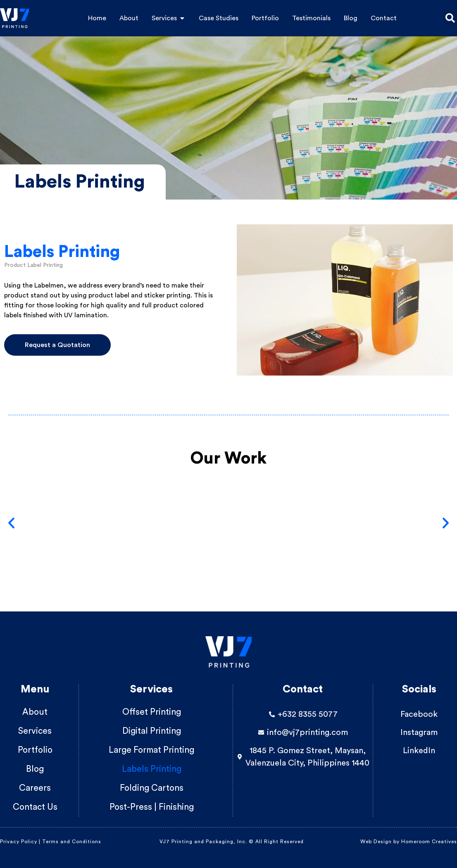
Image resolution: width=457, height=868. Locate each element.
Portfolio (35, 750)
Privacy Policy (19, 842)
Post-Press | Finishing (152, 807)
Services (35, 731)
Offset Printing (152, 712)
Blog (35, 769)
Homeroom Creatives (429, 842)
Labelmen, (50, 285)
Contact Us (35, 807)
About (35, 712)
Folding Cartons (152, 788)
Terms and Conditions (73, 842)
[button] (450, 18)
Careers (35, 788)
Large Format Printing (151, 750)
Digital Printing (152, 731)
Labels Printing (152, 769)
